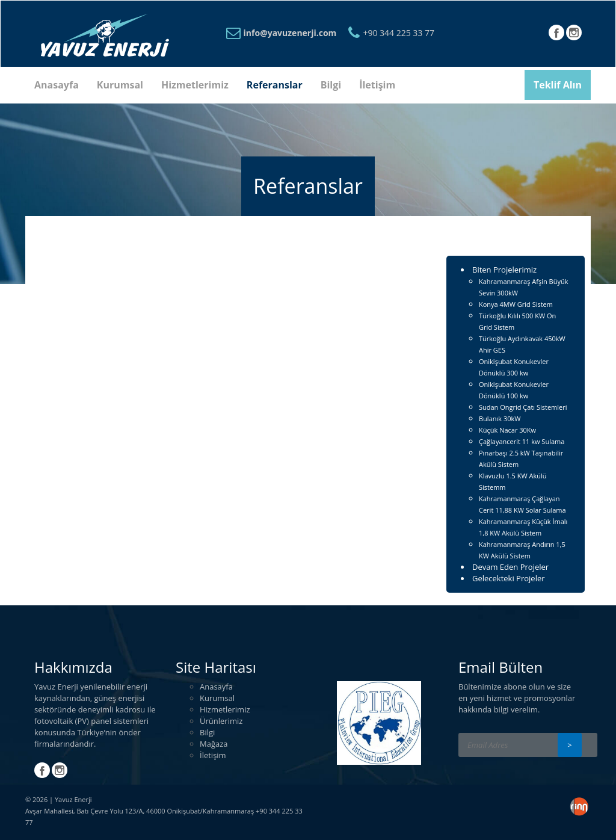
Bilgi (331, 85)
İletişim (377, 85)
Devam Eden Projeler (510, 567)
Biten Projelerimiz (504, 270)
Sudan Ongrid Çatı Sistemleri (523, 407)
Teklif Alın (558, 85)
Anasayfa (57, 85)
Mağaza (214, 744)
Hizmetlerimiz (195, 85)
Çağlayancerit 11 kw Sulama (522, 441)
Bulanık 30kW (500, 418)
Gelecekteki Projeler (509, 578)
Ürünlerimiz (221, 721)
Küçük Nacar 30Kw (507, 430)
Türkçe (538, 34)
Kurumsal (120, 85)
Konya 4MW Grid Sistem (516, 304)
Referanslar (275, 85)
